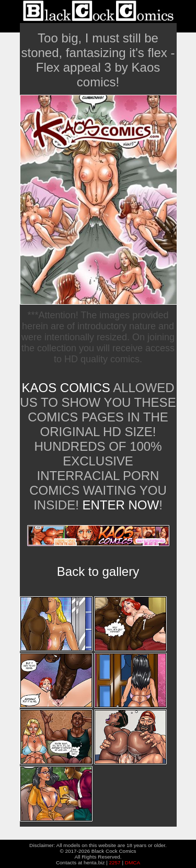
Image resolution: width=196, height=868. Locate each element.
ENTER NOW (119, 505)
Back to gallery (98, 571)
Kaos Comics (66, 388)
